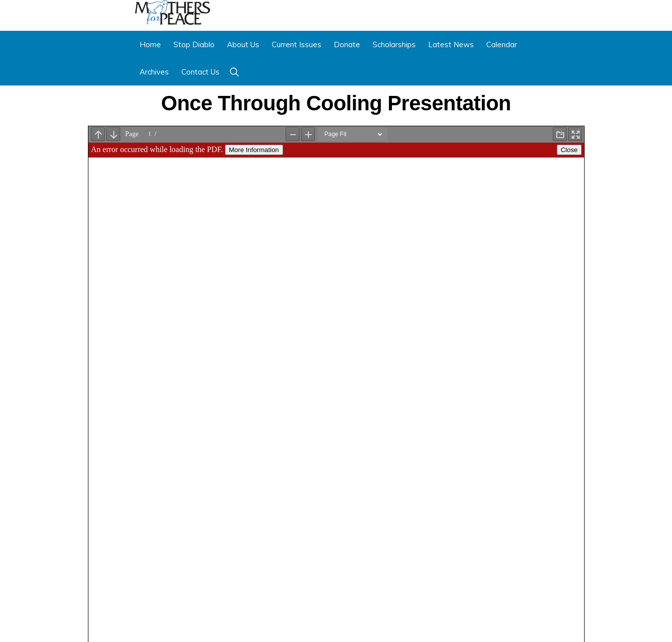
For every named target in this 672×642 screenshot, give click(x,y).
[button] (234, 72)
